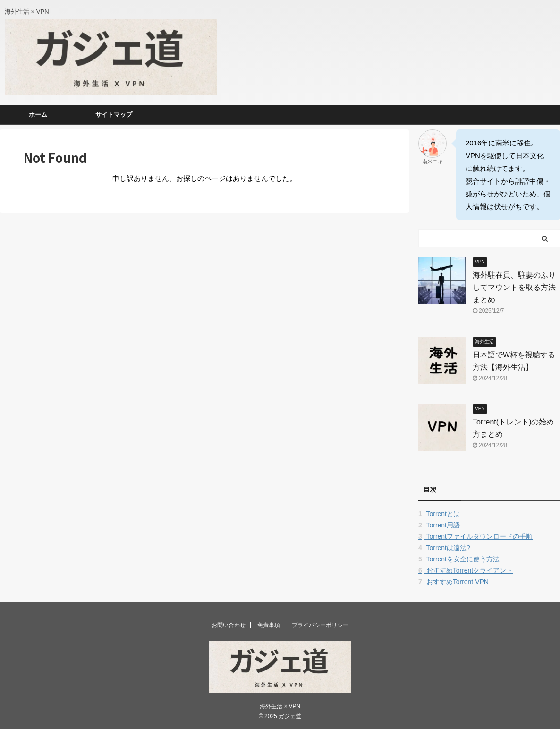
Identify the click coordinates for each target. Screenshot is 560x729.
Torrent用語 (439, 525)
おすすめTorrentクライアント (466, 570)
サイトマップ (114, 114)
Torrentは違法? (444, 548)
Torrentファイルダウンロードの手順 (475, 536)
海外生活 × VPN (280, 706)
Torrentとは (439, 514)
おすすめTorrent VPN (454, 582)
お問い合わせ (229, 625)
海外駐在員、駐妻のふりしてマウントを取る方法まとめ (514, 287)
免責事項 (269, 625)
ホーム (38, 114)
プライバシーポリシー (320, 625)
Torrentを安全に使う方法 (459, 559)
